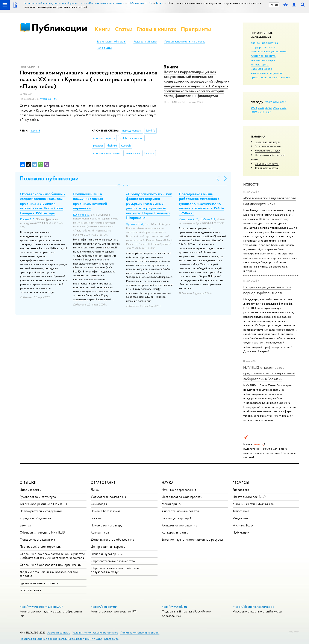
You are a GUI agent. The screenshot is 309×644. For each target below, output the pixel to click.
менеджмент (275, 73)
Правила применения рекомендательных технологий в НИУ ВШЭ (61, 639)
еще (269, 112)
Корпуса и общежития (35, 518)
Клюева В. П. (28, 219)
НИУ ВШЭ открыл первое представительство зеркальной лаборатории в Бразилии (269, 373)
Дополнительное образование (112, 539)
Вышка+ (96, 518)
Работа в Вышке (30, 590)
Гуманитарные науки (267, 142)
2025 (283, 102)
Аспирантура (100, 532)
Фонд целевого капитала (37, 539)
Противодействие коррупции (41, 546)
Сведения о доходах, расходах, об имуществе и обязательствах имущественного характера (52, 556)
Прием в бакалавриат (106, 511)
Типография (241, 511)
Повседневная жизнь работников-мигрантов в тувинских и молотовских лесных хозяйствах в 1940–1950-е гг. (201, 203)
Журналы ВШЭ (243, 525)
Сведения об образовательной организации (51, 565)
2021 (276, 107)
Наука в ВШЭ (104, 48)
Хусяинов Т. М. (48, 99)
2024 (254, 107)
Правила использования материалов (185, 42)
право (255, 77)
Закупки (25, 525)
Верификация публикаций (111, 42)
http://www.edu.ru (174, 607)
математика (258, 73)
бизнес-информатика (264, 43)
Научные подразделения (179, 490)
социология (267, 77)
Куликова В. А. (81, 215)
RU (271, 5)
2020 (283, 107)
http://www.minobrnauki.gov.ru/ (41, 607)
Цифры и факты (31, 490)
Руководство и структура (38, 497)
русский (35, 131)
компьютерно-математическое (261, 67)
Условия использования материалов (95, 633)
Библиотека (241, 490)
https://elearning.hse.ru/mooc (253, 607)
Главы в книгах (157, 29)
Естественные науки (268, 146)
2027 (269, 102)
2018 (261, 112)
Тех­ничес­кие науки (267, 168)
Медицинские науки (267, 150)
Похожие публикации (49, 178)
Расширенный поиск (145, 42)
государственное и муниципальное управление (269, 49)
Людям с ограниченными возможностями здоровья (49, 574)
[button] (119, 185)
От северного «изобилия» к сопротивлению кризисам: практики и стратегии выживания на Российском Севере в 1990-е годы (43, 203)
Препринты (196, 29)
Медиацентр (241, 518)
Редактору (294, 632)
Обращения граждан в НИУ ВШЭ (42, 532)
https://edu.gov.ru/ (104, 607)
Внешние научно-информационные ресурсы (192, 539)
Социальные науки (267, 163)
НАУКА (168, 483)
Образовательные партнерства (113, 561)
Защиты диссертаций (176, 518)
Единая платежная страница (39, 583)
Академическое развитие (179, 525)
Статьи (124, 29)
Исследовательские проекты (182, 497)
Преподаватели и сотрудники (41, 511)
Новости (251, 184)
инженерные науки (263, 60)
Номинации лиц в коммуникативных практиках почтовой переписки (90, 201)
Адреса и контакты (59, 633)
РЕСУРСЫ (241, 483)
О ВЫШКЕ (28, 483)
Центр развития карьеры (108, 546)
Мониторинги (172, 504)
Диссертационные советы (180, 511)
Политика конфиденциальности (140, 633)
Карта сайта (111, 639)
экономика (283, 77)
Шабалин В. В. (208, 219)
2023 (261, 107)
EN (276, 5)
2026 (276, 102)
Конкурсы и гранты (175, 532)
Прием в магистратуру (107, 525)
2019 (254, 112)
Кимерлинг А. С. (189, 219)
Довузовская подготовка (108, 497)
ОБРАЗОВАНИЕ (103, 483)
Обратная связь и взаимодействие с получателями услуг (116, 570)
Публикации (59, 28)
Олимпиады (99, 504)
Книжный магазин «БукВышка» (253, 504)
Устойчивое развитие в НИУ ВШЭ (43, 504)
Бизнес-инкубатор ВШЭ (107, 554)
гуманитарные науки (264, 56)
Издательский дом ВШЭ (249, 497)
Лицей (95, 490)
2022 (269, 107)
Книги (103, 29)
